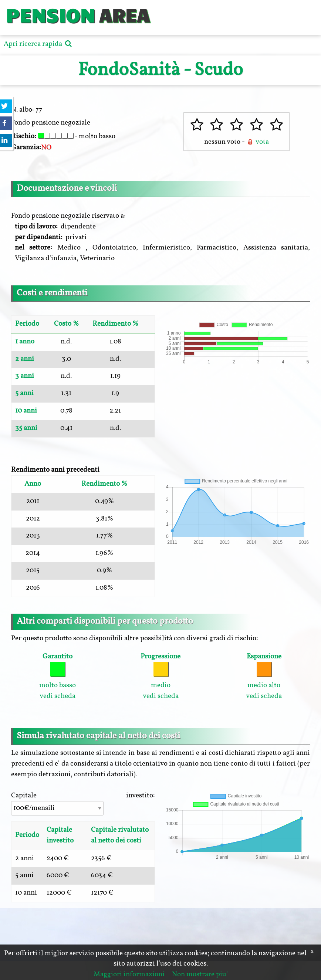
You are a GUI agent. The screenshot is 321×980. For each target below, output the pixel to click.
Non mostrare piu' (200, 974)
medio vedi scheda (160, 676)
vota (257, 142)
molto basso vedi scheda (58, 676)
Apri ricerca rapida (39, 44)
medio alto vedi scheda (264, 676)
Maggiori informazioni (129, 974)
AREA (124, 15)
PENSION (50, 15)
